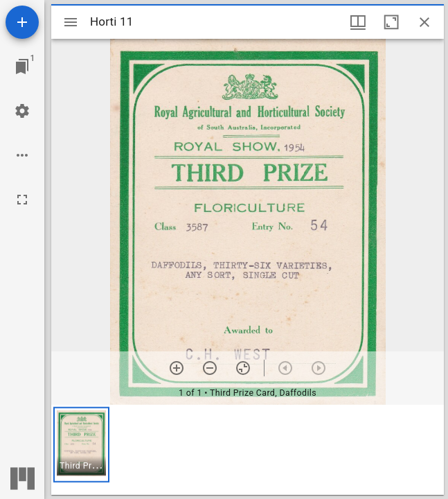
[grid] (248, 450)
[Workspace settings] (22, 111)
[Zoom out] (210, 368)
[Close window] (424, 22)
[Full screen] (22, 200)
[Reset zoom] (243, 368)
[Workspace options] (22, 155)
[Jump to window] (22, 67)
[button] (81, 445)
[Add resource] (22, 22)
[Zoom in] (177, 368)
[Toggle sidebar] (71, 22)
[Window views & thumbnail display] (358, 22)
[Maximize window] (391, 22)
